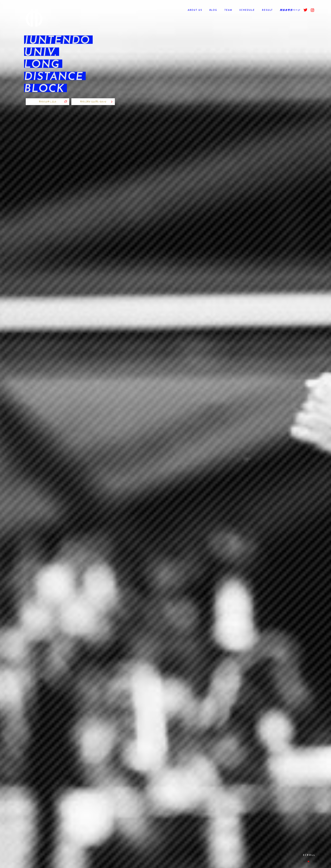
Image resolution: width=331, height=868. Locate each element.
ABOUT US (195, 10)
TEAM (228, 10)
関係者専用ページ (290, 10)
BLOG (213, 10)
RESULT (267, 10)
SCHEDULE (247, 10)
